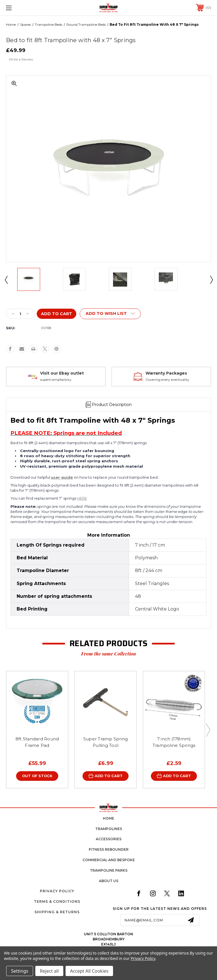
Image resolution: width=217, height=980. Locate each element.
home (108, 819)
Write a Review (21, 59)
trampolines (109, 829)
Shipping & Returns (57, 912)
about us (109, 881)
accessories (109, 839)
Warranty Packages (166, 373)
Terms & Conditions (57, 902)
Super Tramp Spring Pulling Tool (106, 742)
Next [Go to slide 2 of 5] (208, 730)
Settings (20, 971)
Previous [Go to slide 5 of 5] (4, 730)
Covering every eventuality (167, 380)
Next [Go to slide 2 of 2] (211, 280)
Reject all (49, 971)
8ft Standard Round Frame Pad (37, 742)
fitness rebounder (109, 850)
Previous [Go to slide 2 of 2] (6, 280)
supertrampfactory (56, 380)
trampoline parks (109, 871)
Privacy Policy (57, 891)
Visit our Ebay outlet (62, 373)
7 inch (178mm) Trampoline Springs (174, 742)
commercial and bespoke (109, 860)
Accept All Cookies (89, 971)
